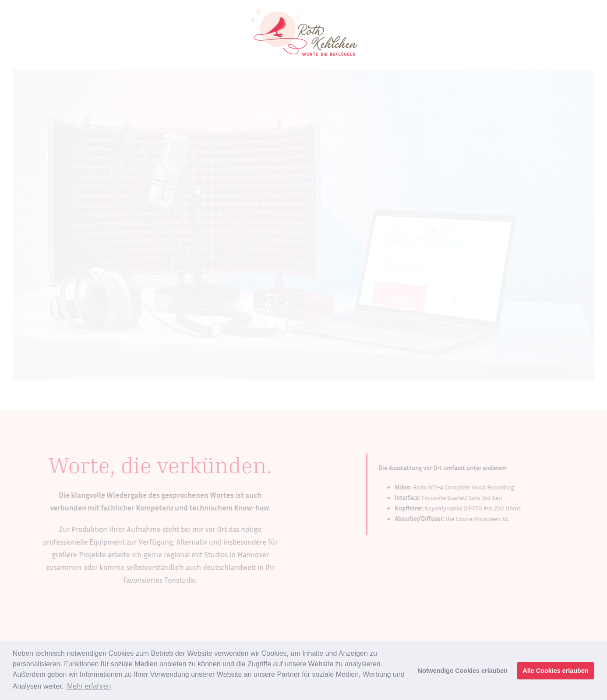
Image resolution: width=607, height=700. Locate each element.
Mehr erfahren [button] (89, 686)
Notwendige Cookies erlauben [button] (463, 671)
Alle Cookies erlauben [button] (555, 671)
